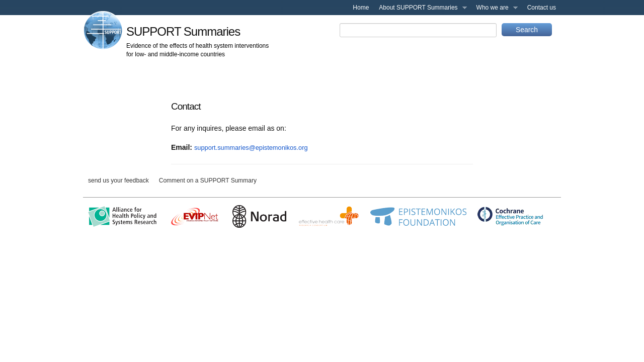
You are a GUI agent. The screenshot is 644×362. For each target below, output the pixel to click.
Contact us (542, 8)
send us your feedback (118, 180)
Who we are (495, 10)
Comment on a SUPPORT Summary (208, 180)
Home (361, 8)
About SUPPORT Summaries (420, 10)
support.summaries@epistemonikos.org (251, 148)
